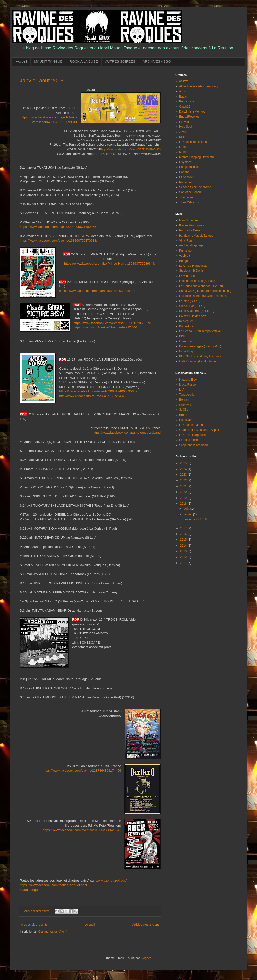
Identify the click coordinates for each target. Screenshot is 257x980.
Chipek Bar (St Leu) (192, 306)
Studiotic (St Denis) (192, 271)
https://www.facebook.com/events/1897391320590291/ (113, 323)
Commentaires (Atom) (53, 932)
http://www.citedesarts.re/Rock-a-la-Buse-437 (92, 396)
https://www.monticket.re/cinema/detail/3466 (105, 327)
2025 (184, 463)
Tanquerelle (187, 395)
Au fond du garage (191, 245)
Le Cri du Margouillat (193, 266)
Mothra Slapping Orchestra (197, 157)
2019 (184, 498)
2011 (184, 563)
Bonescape (187, 102)
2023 (184, 475)
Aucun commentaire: (37, 911)
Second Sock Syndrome (195, 187)
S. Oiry (184, 410)
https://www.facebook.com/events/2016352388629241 (82, 830)
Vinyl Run (185, 241)
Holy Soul (185, 127)
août (187, 509)
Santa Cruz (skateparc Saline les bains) (205, 291)
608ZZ (183, 82)
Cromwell (185, 405)
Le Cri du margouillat (193, 435)
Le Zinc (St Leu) (190, 301)
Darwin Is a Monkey (192, 112)
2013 (184, 551)
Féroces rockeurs (191, 440)
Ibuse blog (186, 351)
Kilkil (182, 137)
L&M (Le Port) (188, 276)
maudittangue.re (32, 890)
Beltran (184, 400)
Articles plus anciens (146, 925)
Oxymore (185, 162)
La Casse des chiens (193, 142)
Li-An (183, 390)
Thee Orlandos (189, 202)
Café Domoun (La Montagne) (198, 361)
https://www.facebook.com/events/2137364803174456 (82, 770)
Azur (182, 91)
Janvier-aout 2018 (42, 80)
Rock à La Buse (190, 230)
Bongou (184, 261)
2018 (184, 504)
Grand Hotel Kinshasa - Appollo (200, 430)
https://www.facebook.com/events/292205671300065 (58, 227)
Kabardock (186, 326)
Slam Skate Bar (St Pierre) (197, 311)
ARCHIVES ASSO (157, 61)
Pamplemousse (189, 167)
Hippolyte (185, 420)
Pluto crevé (187, 177)
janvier (188, 514)
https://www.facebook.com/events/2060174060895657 (98, 391)
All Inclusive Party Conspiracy (199, 86)
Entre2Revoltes (189, 117)
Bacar (183, 97)
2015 (184, 540)
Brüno (183, 415)
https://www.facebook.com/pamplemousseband (127, 433)
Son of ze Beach (190, 192)
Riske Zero (186, 182)
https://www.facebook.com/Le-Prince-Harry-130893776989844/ (110, 263)
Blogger (146, 958)
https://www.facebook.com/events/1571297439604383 (131, 150)
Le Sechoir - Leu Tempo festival (200, 331)
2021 (184, 486)
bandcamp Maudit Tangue (196, 236)
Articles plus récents (34, 925)
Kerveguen (186, 321)
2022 (184, 480)
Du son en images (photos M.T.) (200, 346)
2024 (184, 469)
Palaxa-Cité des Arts (193, 316)
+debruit (185, 256)
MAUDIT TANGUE (48, 61)
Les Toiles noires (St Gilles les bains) (203, 296)
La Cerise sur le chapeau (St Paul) (202, 286)
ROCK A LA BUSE (84, 61)
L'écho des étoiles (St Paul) (197, 281)
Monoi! (184, 152)
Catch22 (185, 107)
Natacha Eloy (188, 380)
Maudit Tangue (189, 220)
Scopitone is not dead (193, 445)
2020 (184, 492)
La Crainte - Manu (191, 425)
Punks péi (186, 251)
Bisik (182, 336)
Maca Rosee (187, 385)
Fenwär (184, 122)
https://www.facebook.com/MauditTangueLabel (54, 885)
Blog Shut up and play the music (200, 356)
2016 (184, 534)
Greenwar (186, 341)
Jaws (182, 132)
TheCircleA (186, 197)
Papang (184, 172)
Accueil (21, 61)
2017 (184, 528)
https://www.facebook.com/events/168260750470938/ (58, 240)
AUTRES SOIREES (120, 61)
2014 (184, 546)
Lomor (183, 147)
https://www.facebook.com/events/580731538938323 (97, 291)
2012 (184, 557)
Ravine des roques (192, 225)
